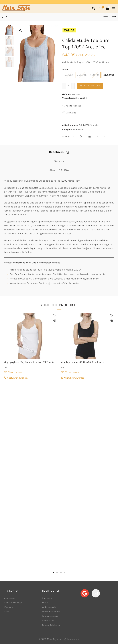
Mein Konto (9, 598)
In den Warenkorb (90, 86)
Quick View (55, 321)
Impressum (48, 598)
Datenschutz (48, 620)
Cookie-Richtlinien (51, 625)
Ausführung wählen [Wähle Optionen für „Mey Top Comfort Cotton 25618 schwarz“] (74, 378)
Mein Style (53, 639)
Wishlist (103, 7)
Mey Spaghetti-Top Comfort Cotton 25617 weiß (29, 362)
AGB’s (45, 603)
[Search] (93, 8)
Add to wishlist (73, 106)
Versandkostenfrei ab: (72, 98)
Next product (113, 17)
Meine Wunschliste (13, 603)
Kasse (6, 612)
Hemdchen (78, 130)
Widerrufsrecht (49, 607)
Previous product (106, 17)
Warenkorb (9, 607)
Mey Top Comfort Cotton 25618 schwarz (82, 362)
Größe (65, 69)
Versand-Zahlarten (51, 612)
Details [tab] (59, 161)
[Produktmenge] (68, 86)
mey (5, 368)
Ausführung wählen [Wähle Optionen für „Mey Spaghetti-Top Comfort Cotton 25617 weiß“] (17, 378)
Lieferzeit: (67, 94)
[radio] (69, 75)
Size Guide (71, 113)
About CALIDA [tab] (59, 170)
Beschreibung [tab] (59, 152)
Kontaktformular (50, 616)
